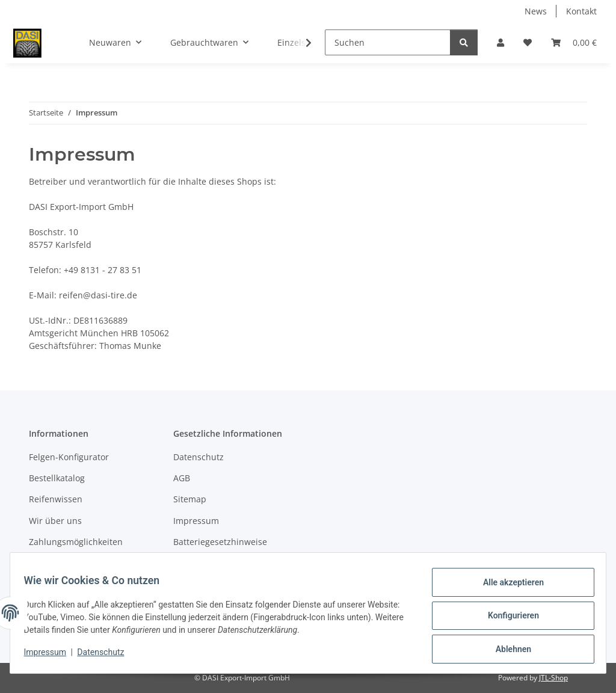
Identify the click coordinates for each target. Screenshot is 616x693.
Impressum (51, 656)
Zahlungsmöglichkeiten (76, 542)
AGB (182, 478)
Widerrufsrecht (204, 563)
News (536, 11)
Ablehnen (507, 650)
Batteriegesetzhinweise (220, 542)
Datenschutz (106, 656)
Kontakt (581, 11)
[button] (500, 42)
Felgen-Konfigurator (69, 457)
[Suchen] (388, 42)
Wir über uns (55, 521)
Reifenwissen (56, 499)
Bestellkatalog (57, 478)
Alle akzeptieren (507, 588)
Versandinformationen (74, 563)
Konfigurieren (507, 619)
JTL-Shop (553, 678)
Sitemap (190, 499)
